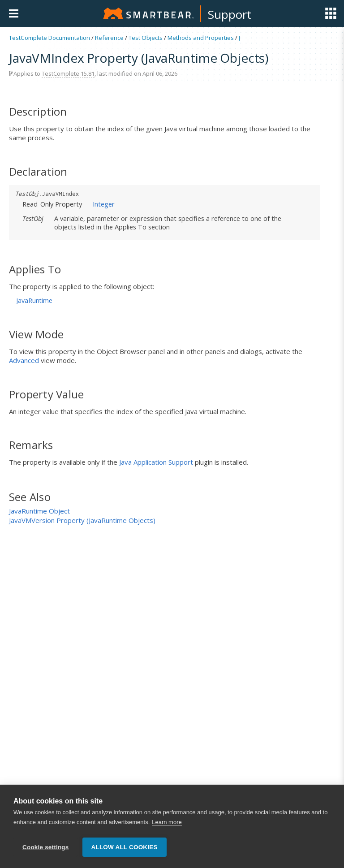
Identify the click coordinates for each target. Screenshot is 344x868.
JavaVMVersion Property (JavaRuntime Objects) (82, 520)
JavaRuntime (34, 300)
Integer (104, 204)
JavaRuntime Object (39, 511)
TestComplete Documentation (49, 38)
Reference (109, 38)
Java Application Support (156, 462)
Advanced (24, 360)
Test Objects (146, 38)
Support (230, 14)
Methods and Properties (201, 38)
